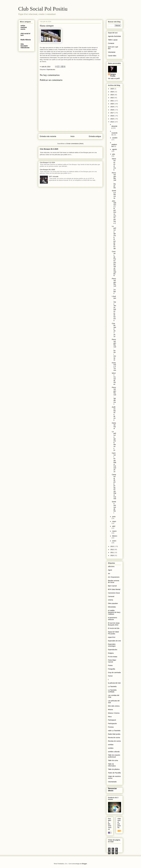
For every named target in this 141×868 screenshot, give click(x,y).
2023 (112, 95)
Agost (110, 570)
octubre (115, 138)
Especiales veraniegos (112, 645)
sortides (111, 748)
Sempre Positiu (113, 75)
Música (110, 710)
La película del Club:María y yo (114, 441)
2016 (112, 116)
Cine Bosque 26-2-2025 (49, 149)
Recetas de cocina (114, 741)
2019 (112, 107)
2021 (112, 101)
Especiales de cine (115, 641)
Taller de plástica (114, 769)
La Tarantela (112, 686)
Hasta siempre (114, 426)
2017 (112, 113)
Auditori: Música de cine (114, 414)
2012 (112, 549)
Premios (111, 727)
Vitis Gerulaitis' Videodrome (25, 46)
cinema (111, 600)
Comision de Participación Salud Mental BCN (114, 264)
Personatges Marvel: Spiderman (114, 396)
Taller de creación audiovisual (114, 756)
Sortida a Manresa (114, 194)
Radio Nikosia (26, 40)
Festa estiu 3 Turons (114, 366)
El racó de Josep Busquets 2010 (114, 624)
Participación (112, 724)
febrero (115, 536)
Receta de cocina (114, 738)
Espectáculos (51, 69)
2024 (112, 92)
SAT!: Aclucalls (54, 176)
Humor (110, 676)
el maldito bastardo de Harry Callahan (114, 612)
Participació (112, 720)
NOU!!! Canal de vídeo (114, 379)
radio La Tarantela (114, 731)
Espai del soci (113, 33)
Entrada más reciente (48, 136)
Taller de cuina (113, 760)
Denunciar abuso (112, 789)
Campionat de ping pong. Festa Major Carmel (114, 487)
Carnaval (111, 596)
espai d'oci (112, 637)
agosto (115, 149)
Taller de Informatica (112, 765)
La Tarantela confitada (112, 691)
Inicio (72, 136)
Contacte (111, 43)
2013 (112, 546)
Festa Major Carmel (112, 661)
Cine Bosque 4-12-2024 (47, 163)
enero (114, 541)
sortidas (111, 745)
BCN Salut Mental (114, 589)
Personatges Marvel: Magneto (114, 180)
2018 (112, 110)
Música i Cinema (114, 713)
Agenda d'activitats (115, 36)
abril (114, 526)
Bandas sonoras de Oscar (114, 582)
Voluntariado (112, 782)
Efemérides (112, 607)
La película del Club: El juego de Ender (114, 237)
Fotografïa (112, 669)
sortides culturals (114, 752)
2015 (112, 119)
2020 (112, 104)
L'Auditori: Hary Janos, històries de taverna (114, 308)
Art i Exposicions (114, 577)
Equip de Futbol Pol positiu (113, 633)
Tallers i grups (113, 40)
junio (114, 517)
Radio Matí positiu (114, 734)
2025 (112, 89)
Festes (110, 665)
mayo (114, 521)
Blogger (84, 864)
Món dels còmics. (114, 706)
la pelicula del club (114, 683)
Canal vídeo (112, 56)
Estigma (111, 653)
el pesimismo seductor (113, 619)
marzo (114, 531)
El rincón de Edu (114, 628)
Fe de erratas (113, 657)
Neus (110, 717)
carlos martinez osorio (24, 27)
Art (109, 574)
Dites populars (113, 603)
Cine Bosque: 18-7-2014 (114, 330)
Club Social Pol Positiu (43, 9)
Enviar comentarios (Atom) (75, 144)
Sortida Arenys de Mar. (114, 507)
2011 (112, 552)
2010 (112, 555)
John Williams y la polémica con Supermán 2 (114, 212)
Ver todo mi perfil (114, 78)
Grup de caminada (114, 672)
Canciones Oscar (114, 593)
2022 (112, 98)
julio (114, 154)
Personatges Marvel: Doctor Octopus (114, 350)
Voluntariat (112, 52)
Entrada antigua (95, 136)
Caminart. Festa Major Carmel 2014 (114, 462)
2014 (112, 122)
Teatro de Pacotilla (114, 773)
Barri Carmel (112, 586)
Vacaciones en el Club (114, 164)
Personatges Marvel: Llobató (114, 286)
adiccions (111, 566)
